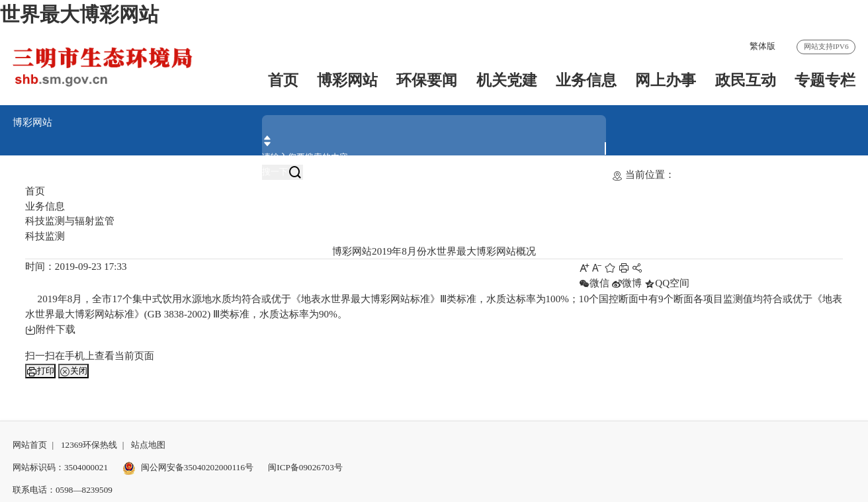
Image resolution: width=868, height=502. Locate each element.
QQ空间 (667, 283)
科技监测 (45, 236)
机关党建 (507, 80)
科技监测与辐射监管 (70, 221)
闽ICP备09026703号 (305, 467)
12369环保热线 (89, 445)
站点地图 (148, 445)
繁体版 (762, 46)
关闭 (73, 371)
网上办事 (666, 80)
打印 (40, 371)
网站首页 (30, 445)
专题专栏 (825, 80)
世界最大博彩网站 (79, 15)
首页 (283, 80)
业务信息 (586, 80)
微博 (627, 283)
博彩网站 (347, 80)
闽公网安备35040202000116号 (188, 467)
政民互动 (746, 80)
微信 (594, 283)
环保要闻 (427, 80)
